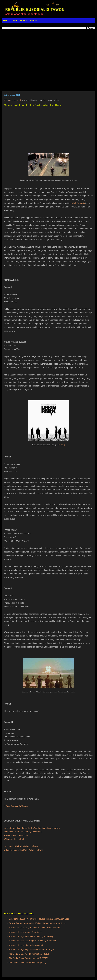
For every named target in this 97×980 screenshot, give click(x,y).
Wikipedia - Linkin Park (14, 839)
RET (6, 100)
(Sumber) (61, 445)
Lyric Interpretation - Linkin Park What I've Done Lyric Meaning (32, 828)
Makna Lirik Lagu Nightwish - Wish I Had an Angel (31, 949)
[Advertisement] (48, 60)
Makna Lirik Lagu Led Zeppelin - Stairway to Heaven (32, 941)
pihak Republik (78, 203)
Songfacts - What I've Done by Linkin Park (23, 832)
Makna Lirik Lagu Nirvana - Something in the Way (31, 936)
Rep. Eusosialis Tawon (17, 806)
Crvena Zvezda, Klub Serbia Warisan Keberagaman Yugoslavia (37, 923)
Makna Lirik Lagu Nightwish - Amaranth (26, 945)
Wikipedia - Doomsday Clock (17, 835)
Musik (19, 100)
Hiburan (12, 100)
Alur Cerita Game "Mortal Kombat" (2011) (27, 963)
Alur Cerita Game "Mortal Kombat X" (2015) (28, 958)
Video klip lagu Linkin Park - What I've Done (23, 850)
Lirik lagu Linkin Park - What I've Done (21, 846)
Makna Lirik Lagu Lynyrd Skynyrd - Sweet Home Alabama (35, 928)
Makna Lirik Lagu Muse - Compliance (26, 932)
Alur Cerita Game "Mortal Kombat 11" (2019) (29, 954)
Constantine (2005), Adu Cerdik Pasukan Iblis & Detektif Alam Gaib (39, 919)
